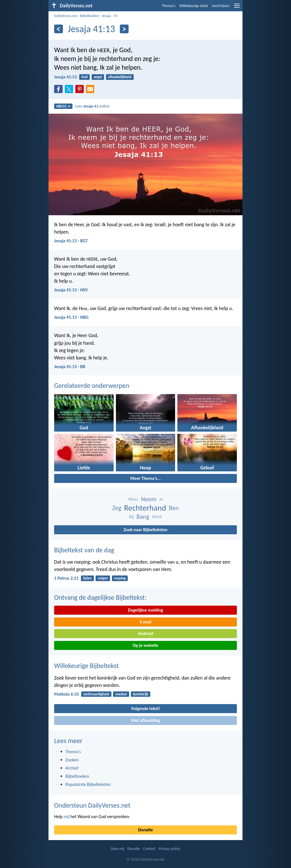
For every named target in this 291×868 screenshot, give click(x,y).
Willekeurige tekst (194, 6)
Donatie (145, 830)
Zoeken (72, 760)
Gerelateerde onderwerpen (92, 385)
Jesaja (106, 16)
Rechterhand (145, 508)
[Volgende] (124, 29)
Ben (174, 508)
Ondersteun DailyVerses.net (92, 805)
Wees (133, 499)
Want (157, 517)
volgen (103, 578)
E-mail (145, 622)
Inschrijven (221, 6)
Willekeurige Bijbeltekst (86, 666)
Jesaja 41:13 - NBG (71, 317)
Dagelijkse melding (146, 610)
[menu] (237, 8)
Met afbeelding (145, 720)
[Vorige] (59, 29)
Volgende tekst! (145, 708)
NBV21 (63, 106)
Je (161, 499)
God (84, 77)
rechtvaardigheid (96, 694)
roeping (120, 578)
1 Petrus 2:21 (66, 578)
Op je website (146, 645)
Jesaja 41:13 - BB (70, 367)
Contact (149, 849)
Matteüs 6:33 (66, 694)
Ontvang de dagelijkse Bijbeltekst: (100, 597)
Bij (131, 517)
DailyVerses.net (66, 16)
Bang (143, 517)
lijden (87, 578)
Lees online (92, 106)
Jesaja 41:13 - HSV (71, 290)
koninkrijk (141, 694)
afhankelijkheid (120, 77)
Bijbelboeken (89, 16)
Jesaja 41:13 (65, 77)
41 (116, 16)
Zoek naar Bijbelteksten (145, 530)
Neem (149, 499)
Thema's (169, 6)
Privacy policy (170, 849)
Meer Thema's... (145, 478)
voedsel (121, 694)
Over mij (117, 849)
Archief (72, 768)
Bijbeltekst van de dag (84, 550)
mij (67, 817)
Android (145, 633)
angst (98, 77)
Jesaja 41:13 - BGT (71, 241)
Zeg (117, 508)
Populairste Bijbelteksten (88, 784)
